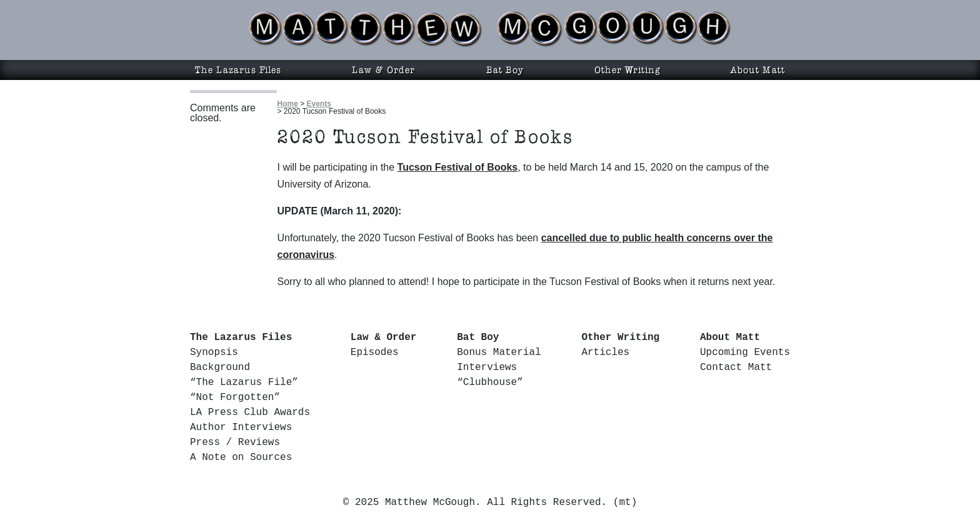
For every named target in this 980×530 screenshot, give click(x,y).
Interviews (487, 367)
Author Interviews (241, 427)
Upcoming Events (745, 352)
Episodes (375, 352)
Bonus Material (499, 352)
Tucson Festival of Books (458, 167)
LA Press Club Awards (250, 412)
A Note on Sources (241, 457)
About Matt (758, 70)
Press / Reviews (235, 442)
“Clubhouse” (490, 382)
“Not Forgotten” (235, 397)
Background (220, 367)
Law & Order (383, 70)
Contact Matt (736, 367)
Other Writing (627, 70)
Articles (605, 352)
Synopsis (214, 352)
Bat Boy (505, 70)
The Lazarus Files (238, 70)
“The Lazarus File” (244, 382)
